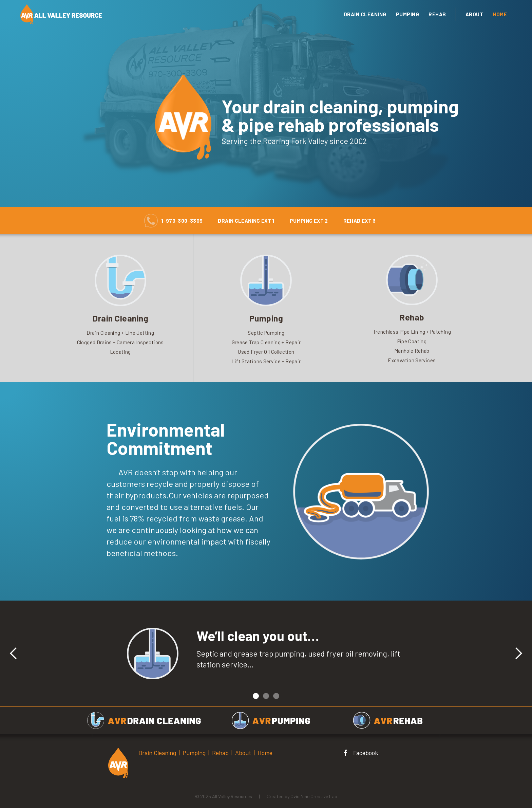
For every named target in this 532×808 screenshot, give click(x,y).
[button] (14, 654)
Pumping (408, 14)
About (474, 14)
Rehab (437, 14)
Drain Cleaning (157, 753)
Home (500, 14)
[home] (138, 14)
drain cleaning (365, 14)
